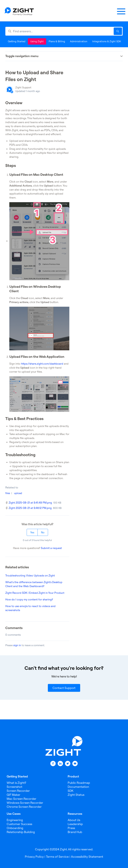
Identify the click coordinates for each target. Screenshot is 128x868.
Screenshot (14, 787)
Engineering (15, 820)
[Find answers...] (64, 31)
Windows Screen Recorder (25, 803)
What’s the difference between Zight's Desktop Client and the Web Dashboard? (34, 584)
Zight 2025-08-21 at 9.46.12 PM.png (30, 508)
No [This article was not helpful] (43, 532)
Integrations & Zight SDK (107, 41)
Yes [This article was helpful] (32, 532)
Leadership (75, 824)
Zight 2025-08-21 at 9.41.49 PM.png (30, 503)
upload (18, 493)
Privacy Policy (34, 857)
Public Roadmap (79, 783)
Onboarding (15, 828)
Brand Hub (75, 832)
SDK (70, 791)
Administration (79, 41)
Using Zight (37, 41)
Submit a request (51, 548)
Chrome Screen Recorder (24, 807)
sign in (17, 645)
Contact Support (64, 688)
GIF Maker (13, 795)
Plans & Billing (57, 41)
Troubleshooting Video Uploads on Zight (30, 575)
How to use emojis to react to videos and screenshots (30, 608)
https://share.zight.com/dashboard (42, 364)
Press (71, 828)
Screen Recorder (18, 791)
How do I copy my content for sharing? (29, 599)
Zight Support (23, 87)
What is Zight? (16, 783)
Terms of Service (57, 857)
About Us (74, 820)
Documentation (78, 787)
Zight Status (76, 795)
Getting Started (17, 41)
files (8, 493)
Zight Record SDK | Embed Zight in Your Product (35, 593)
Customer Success (19, 824)
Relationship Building (21, 832)
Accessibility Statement (87, 857)
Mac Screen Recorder (21, 799)
